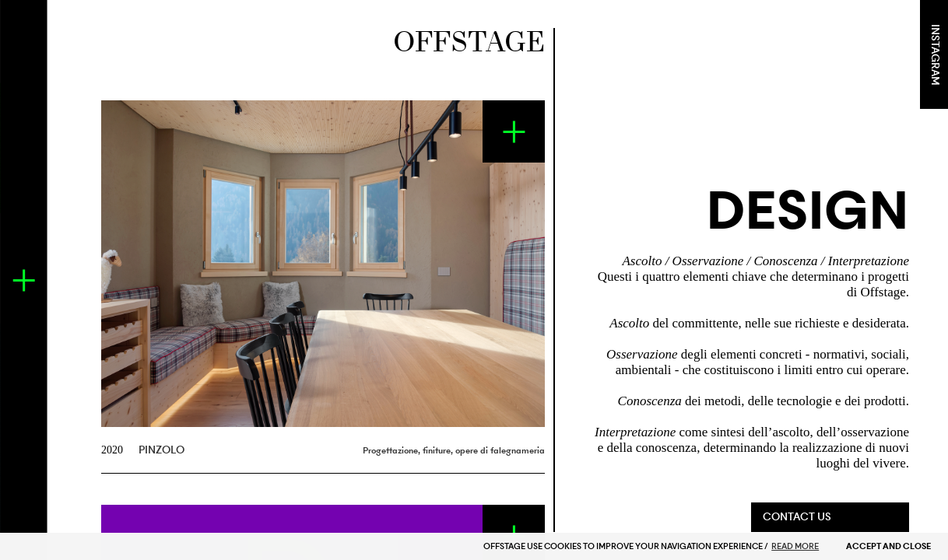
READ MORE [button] (795, 546)
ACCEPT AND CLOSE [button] (888, 546)
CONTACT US (797, 517)
